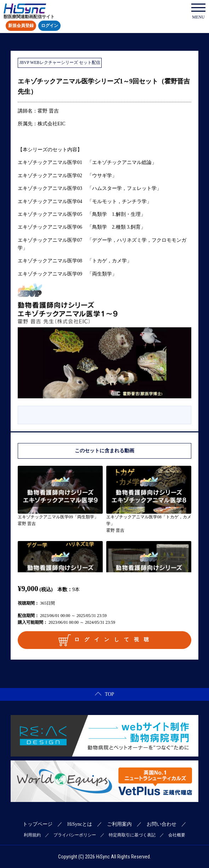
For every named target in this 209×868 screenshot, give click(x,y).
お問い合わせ (162, 824)
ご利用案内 (119, 824)
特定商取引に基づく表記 (132, 835)
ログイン (50, 26)
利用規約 (32, 835)
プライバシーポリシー (75, 835)
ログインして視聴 (106, 640)
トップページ (38, 824)
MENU (198, 12)
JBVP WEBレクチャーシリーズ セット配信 (60, 62)
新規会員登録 (21, 26)
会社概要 (177, 835)
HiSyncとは (80, 824)
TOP (104, 694)
